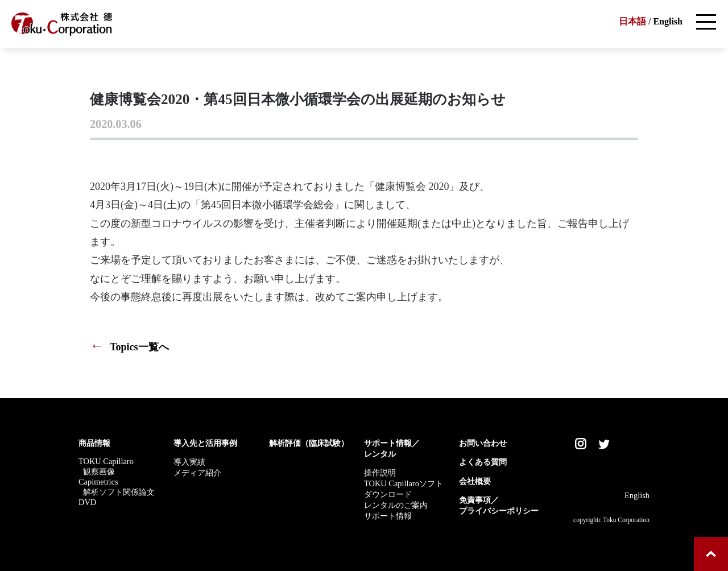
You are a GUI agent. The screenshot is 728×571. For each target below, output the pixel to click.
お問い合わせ (483, 443)
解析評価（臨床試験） (309, 443)
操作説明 (380, 473)
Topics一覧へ (129, 347)
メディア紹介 (197, 473)
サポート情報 (388, 516)
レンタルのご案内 (396, 505)
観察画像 (99, 471)
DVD (87, 502)
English (668, 21)
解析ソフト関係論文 (119, 492)
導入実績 (189, 462)
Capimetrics (98, 482)
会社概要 (475, 481)
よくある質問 (483, 462)
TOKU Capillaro (106, 461)
